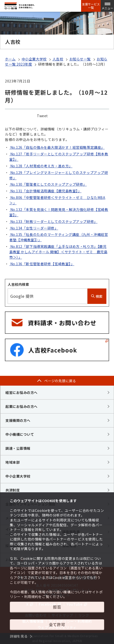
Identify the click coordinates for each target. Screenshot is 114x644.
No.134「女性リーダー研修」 (34, 228)
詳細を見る (19, 636)
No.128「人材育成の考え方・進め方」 (41, 166)
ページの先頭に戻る (60, 381)
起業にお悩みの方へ (21, 406)
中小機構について (20, 434)
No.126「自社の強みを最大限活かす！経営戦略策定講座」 (57, 147)
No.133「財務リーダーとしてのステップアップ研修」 (53, 221)
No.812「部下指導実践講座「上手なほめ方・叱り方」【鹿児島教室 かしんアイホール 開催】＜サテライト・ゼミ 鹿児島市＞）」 (58, 252)
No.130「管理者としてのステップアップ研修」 (48, 184)
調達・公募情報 (18, 448)
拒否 (57, 607)
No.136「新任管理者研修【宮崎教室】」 (42, 264)
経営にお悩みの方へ (21, 392)
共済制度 (13, 490)
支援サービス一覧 (91, 6)
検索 (97, 296)
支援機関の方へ (18, 420)
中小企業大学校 (34, 59)
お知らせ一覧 (80, 59)
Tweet (42, 116)
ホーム (10, 59)
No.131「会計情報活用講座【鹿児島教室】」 (45, 191)
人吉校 (58, 59)
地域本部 (13, 462)
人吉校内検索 (18, 284)
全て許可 (57, 624)
